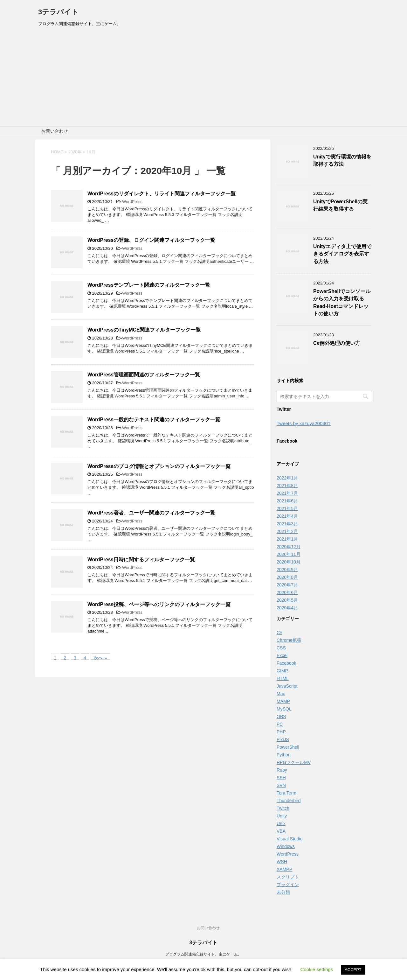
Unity (282, 816)
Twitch (283, 808)
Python (284, 755)
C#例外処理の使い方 (337, 343)
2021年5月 (287, 508)
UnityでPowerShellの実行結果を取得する (340, 205)
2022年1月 (287, 478)
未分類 (283, 892)
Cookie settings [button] (317, 969)
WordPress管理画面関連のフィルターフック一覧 (144, 375)
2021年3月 (287, 524)
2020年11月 (289, 554)
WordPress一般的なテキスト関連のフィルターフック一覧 (154, 420)
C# (279, 633)
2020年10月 (289, 562)
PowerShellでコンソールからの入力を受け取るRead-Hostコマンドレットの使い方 (342, 302)
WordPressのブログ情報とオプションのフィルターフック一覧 (159, 466)
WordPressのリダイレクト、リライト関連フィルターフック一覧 (162, 194)
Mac (281, 694)
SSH (281, 778)
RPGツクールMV (294, 762)
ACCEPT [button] (353, 970)
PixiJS (283, 739)
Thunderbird (289, 801)
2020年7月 (287, 585)
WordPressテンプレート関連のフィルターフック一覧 (149, 285)
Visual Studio (290, 839)
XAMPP (284, 869)
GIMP (282, 671)
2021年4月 (287, 516)
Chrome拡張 (289, 640)
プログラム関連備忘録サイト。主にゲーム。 (203, 954)
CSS (281, 648)
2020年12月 (289, 547)
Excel (282, 655)
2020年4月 (287, 608)
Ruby (282, 770)
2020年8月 (287, 577)
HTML (283, 678)
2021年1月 (287, 539)
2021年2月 (287, 531)
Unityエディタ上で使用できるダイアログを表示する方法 (342, 254)
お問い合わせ (55, 131)
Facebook (286, 663)
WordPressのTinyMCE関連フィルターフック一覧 (144, 330)
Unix (281, 823)
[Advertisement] (203, 79)
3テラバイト (58, 12)
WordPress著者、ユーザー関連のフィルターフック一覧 (151, 513)
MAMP (283, 701)
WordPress (132, 202)
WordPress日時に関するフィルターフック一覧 (141, 560)
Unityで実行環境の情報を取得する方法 (342, 160)
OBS (281, 717)
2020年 (75, 152)
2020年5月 (287, 600)
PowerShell (288, 747)
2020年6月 (287, 592)
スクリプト (288, 877)
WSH (282, 862)
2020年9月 (287, 570)
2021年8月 (287, 486)
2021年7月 (287, 493)
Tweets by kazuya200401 (304, 423)
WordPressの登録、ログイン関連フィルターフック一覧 (151, 240)
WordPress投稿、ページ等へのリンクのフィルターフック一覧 (159, 604)
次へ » (100, 657)
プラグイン (288, 885)
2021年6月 (287, 501)
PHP (281, 732)
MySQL (284, 709)
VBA (281, 831)
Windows (286, 846)
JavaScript (287, 686)
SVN (281, 785)
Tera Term (286, 793)
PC (280, 724)
